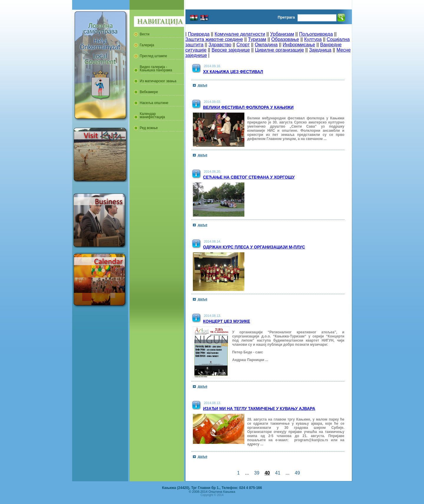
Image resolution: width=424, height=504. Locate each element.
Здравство (220, 45)
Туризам (257, 39)
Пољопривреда (316, 34)
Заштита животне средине (214, 39)
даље (203, 85)
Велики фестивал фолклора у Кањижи (249, 107)
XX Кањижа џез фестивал (233, 72)
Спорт (243, 45)
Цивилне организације (279, 50)
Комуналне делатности (240, 34)
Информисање (299, 45)
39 (257, 473)
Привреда (199, 34)
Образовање (285, 39)
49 (297, 473)
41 (278, 473)
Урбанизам (282, 34)
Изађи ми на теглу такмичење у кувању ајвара (259, 409)
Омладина (266, 45)
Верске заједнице (231, 50)
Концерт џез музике (227, 321)
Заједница (320, 50)
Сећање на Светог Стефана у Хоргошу (249, 177)
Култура (313, 39)
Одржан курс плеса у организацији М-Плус (254, 247)
